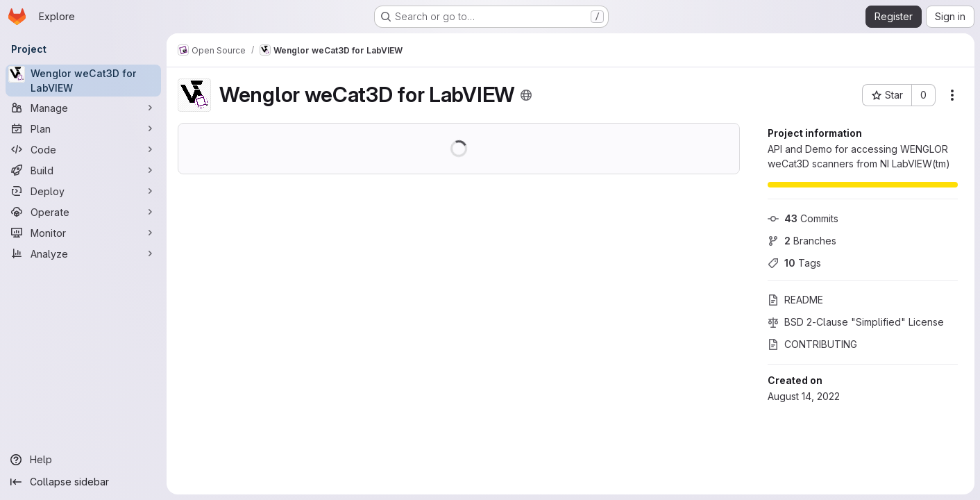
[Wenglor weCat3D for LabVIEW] (83, 81)
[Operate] (83, 212)
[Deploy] (83, 191)
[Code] (83, 149)
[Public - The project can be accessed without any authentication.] (526, 95)
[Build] (83, 170)
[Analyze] (83, 253)
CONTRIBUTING (812, 344)
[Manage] (83, 108)
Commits (803, 218)
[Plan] (83, 128)
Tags (794, 263)
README (795, 300)
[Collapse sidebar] (83, 482)
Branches (802, 241)
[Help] (83, 460)
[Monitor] (83, 233)
